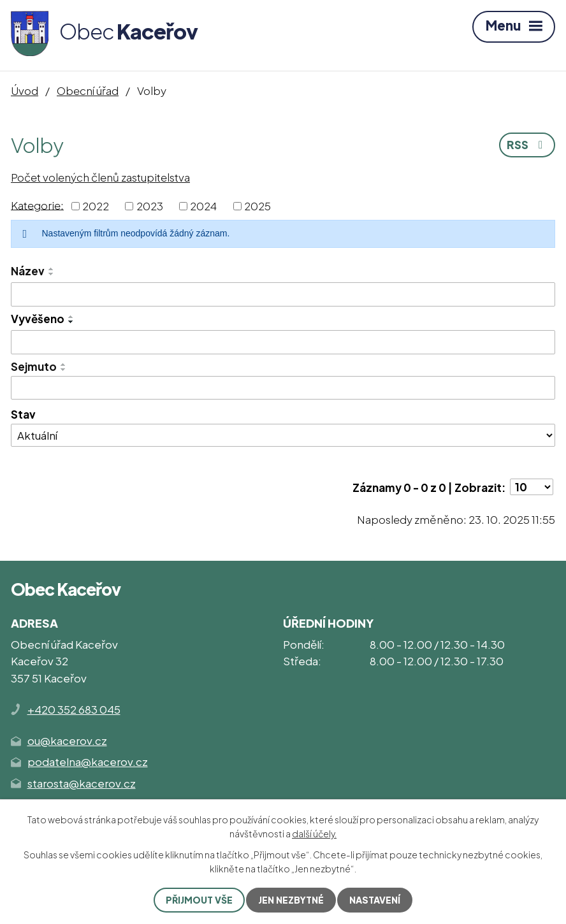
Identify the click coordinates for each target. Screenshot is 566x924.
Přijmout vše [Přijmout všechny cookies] (199, 900)
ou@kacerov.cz (67, 740)
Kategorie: (37, 205)
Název (28, 271)
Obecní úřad (88, 90)
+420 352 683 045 (74, 709)
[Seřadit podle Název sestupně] (52, 274)
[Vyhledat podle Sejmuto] (283, 388)
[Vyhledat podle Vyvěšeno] (283, 342)
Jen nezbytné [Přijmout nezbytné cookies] (291, 900)
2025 (258, 206)
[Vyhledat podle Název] (283, 294)
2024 (203, 206)
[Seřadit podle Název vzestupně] (52, 269)
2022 (96, 206)
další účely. (314, 834)
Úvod (25, 90)
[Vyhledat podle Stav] (283, 435)
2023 (150, 206)
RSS (527, 145)
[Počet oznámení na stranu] (532, 487)
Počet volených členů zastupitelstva (100, 177)
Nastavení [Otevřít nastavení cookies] (375, 900)
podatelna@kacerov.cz (88, 762)
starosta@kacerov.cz (82, 783)
